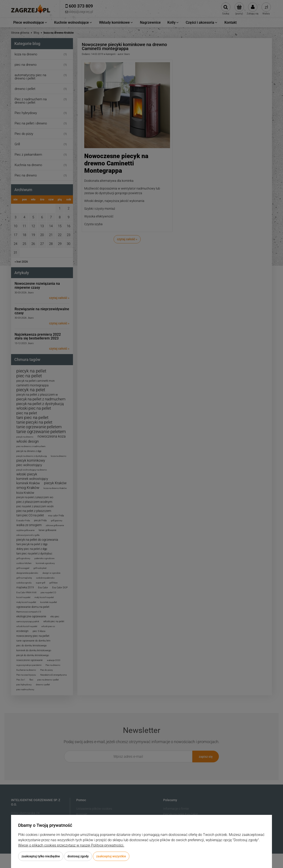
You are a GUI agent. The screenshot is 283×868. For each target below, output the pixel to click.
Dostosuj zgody (78, 856)
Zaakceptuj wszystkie (111, 856)
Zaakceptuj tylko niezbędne (41, 856)
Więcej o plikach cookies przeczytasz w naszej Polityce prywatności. (71, 845)
